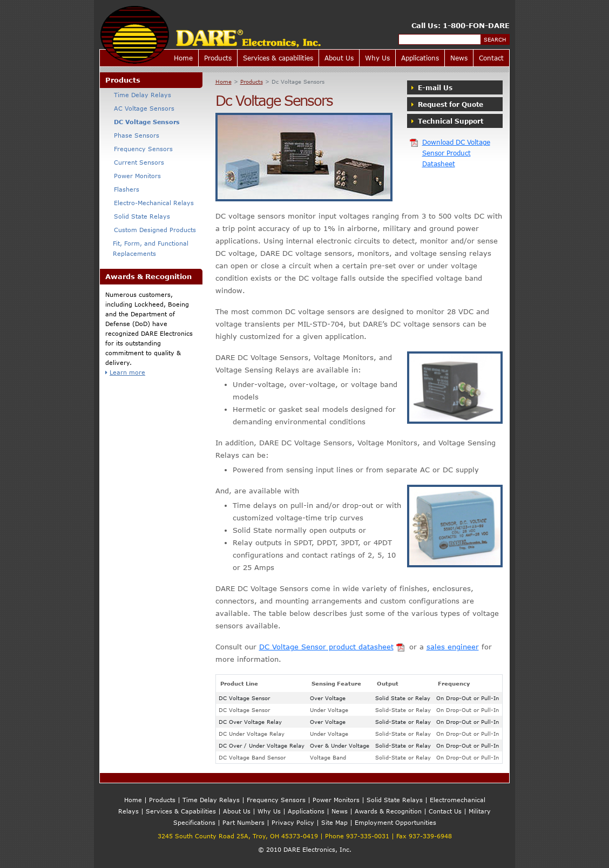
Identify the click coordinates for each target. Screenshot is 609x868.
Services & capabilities (278, 58)
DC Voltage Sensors (143, 122)
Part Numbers (243, 822)
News (459, 58)
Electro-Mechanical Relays (150, 203)
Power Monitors (133, 176)
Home (183, 58)
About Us (339, 58)
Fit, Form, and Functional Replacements (147, 248)
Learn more (125, 372)
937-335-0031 (368, 836)
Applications (420, 58)
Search (495, 39)
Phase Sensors (132, 135)
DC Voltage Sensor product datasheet (333, 647)
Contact (491, 58)
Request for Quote (447, 104)
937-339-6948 (430, 836)
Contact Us (445, 811)
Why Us (377, 58)
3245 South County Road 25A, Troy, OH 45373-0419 (238, 836)
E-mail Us (432, 87)
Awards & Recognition (388, 811)
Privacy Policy (293, 822)
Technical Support (447, 121)
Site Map (334, 822)
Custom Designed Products (151, 230)
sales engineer (453, 647)
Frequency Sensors (139, 149)
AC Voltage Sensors (140, 108)
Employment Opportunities (395, 822)
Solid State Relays (138, 216)
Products (218, 58)
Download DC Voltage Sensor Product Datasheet (450, 153)
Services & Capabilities (181, 811)
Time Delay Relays (138, 95)
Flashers (122, 189)
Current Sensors (135, 162)
